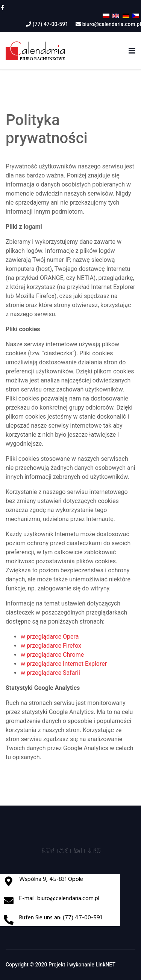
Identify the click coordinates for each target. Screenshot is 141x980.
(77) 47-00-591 (50, 24)
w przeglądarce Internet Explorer (64, 664)
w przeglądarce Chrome (52, 655)
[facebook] (2, 8)
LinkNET (105, 965)
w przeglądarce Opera (50, 637)
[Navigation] (132, 51)
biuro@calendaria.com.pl (112, 24)
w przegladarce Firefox (51, 646)
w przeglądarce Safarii (50, 673)
